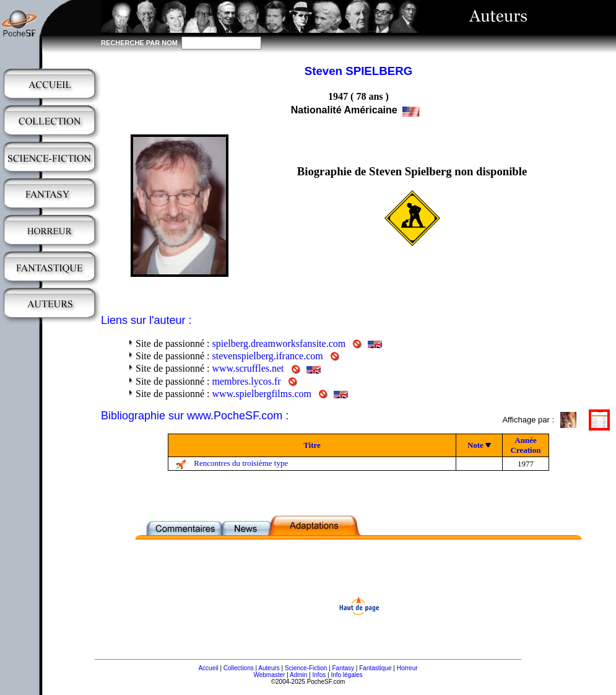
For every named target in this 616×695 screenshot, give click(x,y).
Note (475, 445)
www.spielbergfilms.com (262, 394)
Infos (319, 675)
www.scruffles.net (248, 368)
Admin (298, 675)
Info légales (346, 675)
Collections (239, 668)
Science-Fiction (306, 668)
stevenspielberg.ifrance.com (268, 356)
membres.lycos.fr (247, 381)
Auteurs (269, 668)
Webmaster (269, 675)
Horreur (407, 668)
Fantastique (375, 668)
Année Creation (526, 445)
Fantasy (344, 668)
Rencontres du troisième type (241, 463)
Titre (312, 445)
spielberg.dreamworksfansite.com (279, 343)
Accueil (208, 668)
